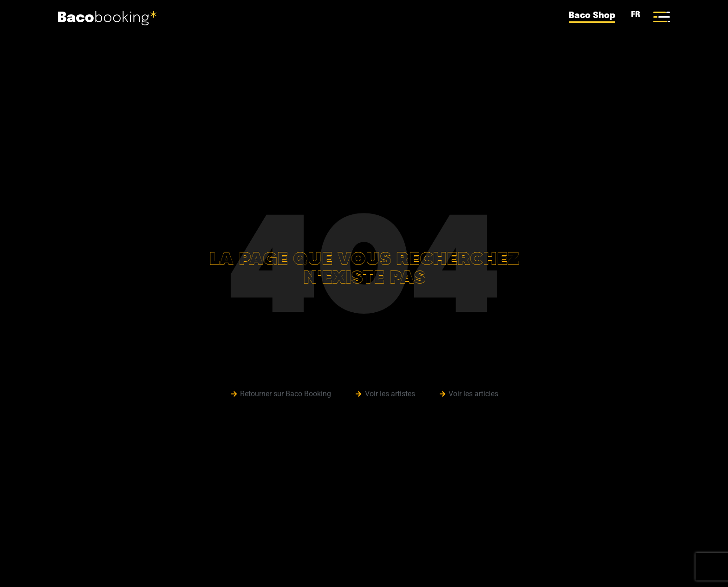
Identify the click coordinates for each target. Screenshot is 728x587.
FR (634, 15)
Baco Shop (592, 16)
